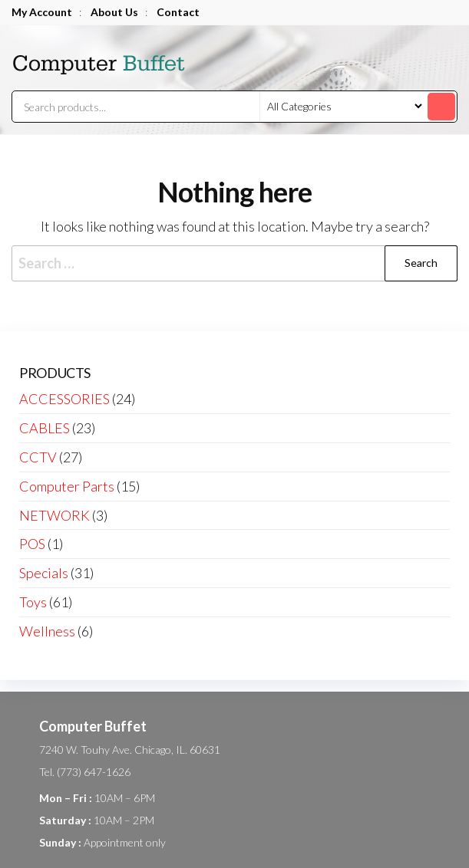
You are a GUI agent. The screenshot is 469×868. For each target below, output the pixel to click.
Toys (33, 602)
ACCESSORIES (64, 399)
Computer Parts (67, 486)
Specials (44, 573)
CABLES (45, 428)
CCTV (38, 457)
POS (32, 544)
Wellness (47, 631)
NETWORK (54, 515)
